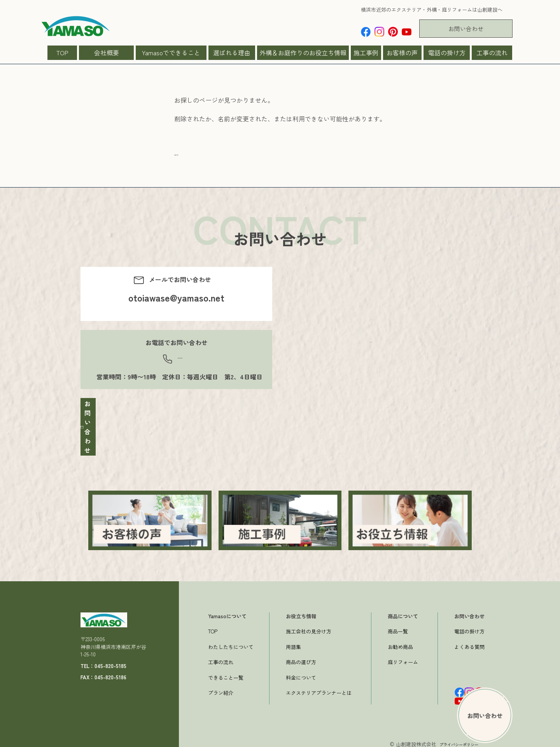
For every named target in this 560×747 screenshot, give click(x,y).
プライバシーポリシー (453, 740)
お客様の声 (402, 53)
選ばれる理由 (232, 53)
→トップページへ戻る (205, 159)
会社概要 (107, 53)
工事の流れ (492, 53)
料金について (301, 673)
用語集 (293, 643)
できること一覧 (226, 673)
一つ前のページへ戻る (205, 168)
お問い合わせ (466, 29)
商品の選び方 (301, 658)
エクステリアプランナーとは (319, 688)
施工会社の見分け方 (309, 627)
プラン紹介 (221, 688)
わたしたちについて (231, 643)
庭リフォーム (403, 658)
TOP (62, 53)
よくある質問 (469, 643)
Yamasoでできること (171, 53)
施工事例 (366, 53)
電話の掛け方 (447, 53)
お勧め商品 (400, 643)
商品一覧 (398, 627)
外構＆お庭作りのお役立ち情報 (303, 53)
